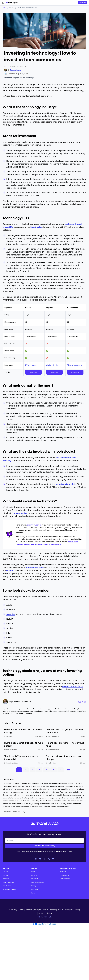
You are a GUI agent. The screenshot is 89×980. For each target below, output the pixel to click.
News (33, 872)
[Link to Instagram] (36, 859)
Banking (34, 886)
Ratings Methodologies (9, 890)
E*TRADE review (31, 365)
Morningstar (36, 227)
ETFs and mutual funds (73, 687)
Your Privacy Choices (44, 924)
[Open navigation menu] (3, 3)
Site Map (78, 910)
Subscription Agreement (54, 852)
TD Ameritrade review (75, 365)
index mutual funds (35, 568)
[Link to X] (49, 859)
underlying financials (66, 484)
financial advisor (20, 513)
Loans (33, 893)
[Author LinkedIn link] (85, 702)
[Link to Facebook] (40, 859)
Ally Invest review (53, 365)
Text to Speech (69, 910)
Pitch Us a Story (7, 886)
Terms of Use (43, 852)
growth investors (34, 525)
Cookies (21, 910)
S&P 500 (10, 571)
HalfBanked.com (65, 879)
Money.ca (63, 872)
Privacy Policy (68, 852)
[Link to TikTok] (44, 859)
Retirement (35, 879)
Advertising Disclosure (57, 910)
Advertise (5, 875)
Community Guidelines (45, 913)
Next (69, 770)
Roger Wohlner (16, 70)
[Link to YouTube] (53, 859)
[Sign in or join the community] (83, 3)
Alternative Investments (38, 882)
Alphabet (11, 614)
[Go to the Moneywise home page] (13, 3)
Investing (34, 875)
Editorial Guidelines (8, 882)
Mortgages (35, 890)
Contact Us (6, 879)
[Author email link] (80, 702)
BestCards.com (65, 875)
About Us (5, 872)
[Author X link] (83, 702)
